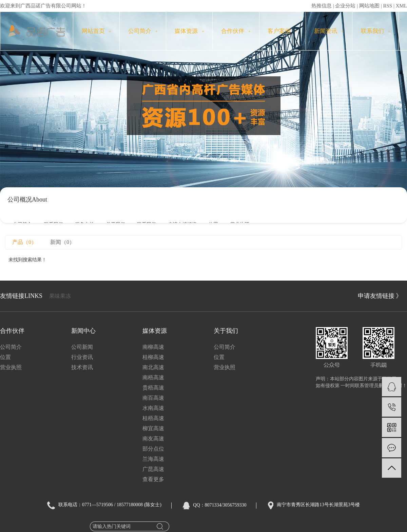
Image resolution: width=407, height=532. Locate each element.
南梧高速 (153, 377)
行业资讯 (82, 357)
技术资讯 (82, 367)
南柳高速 (153, 347)
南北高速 (153, 367)
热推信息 (322, 6)
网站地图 (369, 6)
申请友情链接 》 (380, 296)
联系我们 (376, 31)
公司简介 (143, 31)
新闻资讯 (329, 31)
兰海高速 (153, 459)
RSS (387, 6)
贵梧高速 (153, 388)
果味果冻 (60, 296)
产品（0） (24, 242)
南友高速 (153, 439)
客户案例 (282, 31)
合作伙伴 (236, 31)
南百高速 (153, 398)
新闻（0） (62, 242)
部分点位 (153, 449)
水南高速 (153, 408)
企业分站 (345, 6)
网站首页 (96, 31)
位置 (5, 357)
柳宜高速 (153, 428)
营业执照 (11, 367)
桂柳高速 (153, 357)
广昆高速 (153, 469)
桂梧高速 (153, 418)
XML (401, 6)
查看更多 (153, 479)
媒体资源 (189, 31)
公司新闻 (82, 347)
